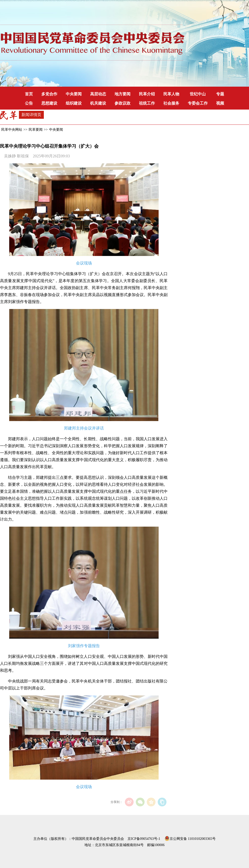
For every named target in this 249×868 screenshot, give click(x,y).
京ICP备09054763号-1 (144, 839)
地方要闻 (123, 94)
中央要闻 (74, 94)
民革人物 (171, 94)
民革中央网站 (12, 130)
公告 (29, 103)
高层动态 (98, 94)
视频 (220, 103)
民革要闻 (36, 130)
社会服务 (171, 103)
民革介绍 (147, 94)
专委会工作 (198, 103)
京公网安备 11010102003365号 (190, 838)
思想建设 (49, 103)
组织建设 (74, 103)
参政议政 (123, 103)
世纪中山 (198, 94)
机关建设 (98, 103)
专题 (220, 94)
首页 (29, 94)
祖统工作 (147, 103)
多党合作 (49, 94)
